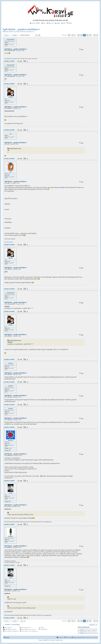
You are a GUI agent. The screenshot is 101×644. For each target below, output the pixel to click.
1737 (9, 496)
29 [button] (90, 35)
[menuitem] (63, 23)
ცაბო (11, 172)
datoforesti (11, 440)
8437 (9, 101)
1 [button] (75, 35)
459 (9, 444)
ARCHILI (11, 97)
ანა (11, 134)
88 (8, 367)
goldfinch (11, 536)
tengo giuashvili (11, 39)
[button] (69, 35)
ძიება (43, 23)
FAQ (38, 23)
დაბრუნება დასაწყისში (9, 61)
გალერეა (33, 23)
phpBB (45, 640)
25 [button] (78, 35)
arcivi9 (11, 493)
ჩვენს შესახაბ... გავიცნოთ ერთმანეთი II (21, 29)
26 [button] (81, 35)
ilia (14, 32)
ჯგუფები (57, 23)
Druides (11, 32)
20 (8, 540)
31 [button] (95, 35)
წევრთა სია (50, 23)
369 (9, 175)
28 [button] (87, 35)
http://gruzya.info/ (9, 242)
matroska (11, 363)
